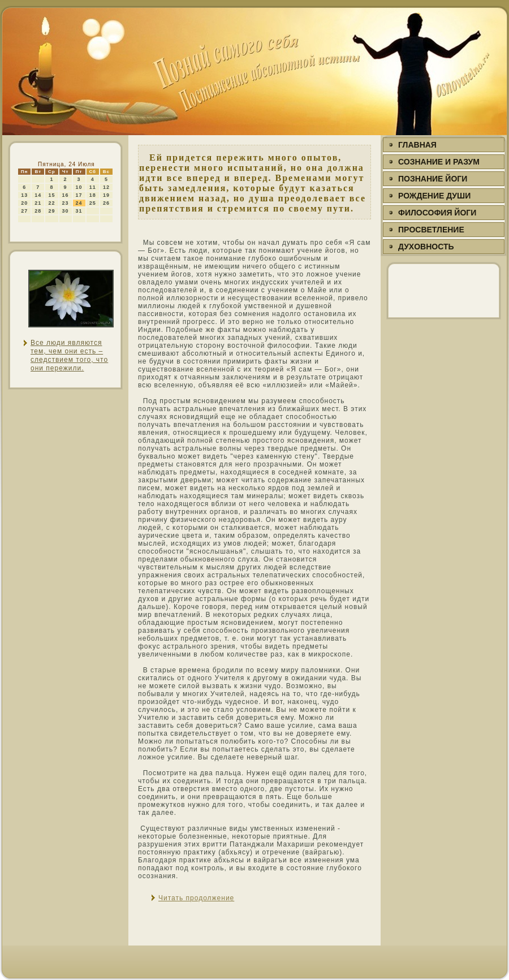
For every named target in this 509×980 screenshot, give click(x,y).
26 (106, 203)
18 (93, 195)
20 (24, 203)
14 (38, 195)
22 (51, 203)
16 (66, 195)
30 (66, 211)
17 (79, 195)
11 (93, 187)
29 (51, 211)
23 (66, 203)
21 (38, 203)
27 (24, 211)
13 (24, 195)
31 (79, 211)
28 (38, 211)
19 (106, 195)
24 (79, 203)
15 (51, 195)
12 (106, 187)
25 (93, 203)
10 (79, 187)
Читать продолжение (196, 898)
